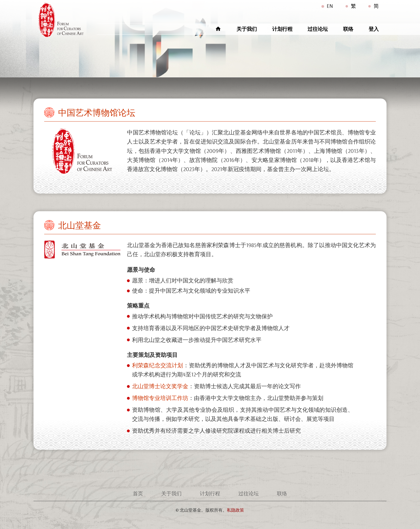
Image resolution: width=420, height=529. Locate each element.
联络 (348, 29)
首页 (138, 493)
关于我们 (247, 29)
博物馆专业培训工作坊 (160, 398)
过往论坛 (318, 29)
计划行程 (282, 29)
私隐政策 (235, 510)
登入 (374, 29)
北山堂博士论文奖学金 (160, 386)
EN (330, 6)
